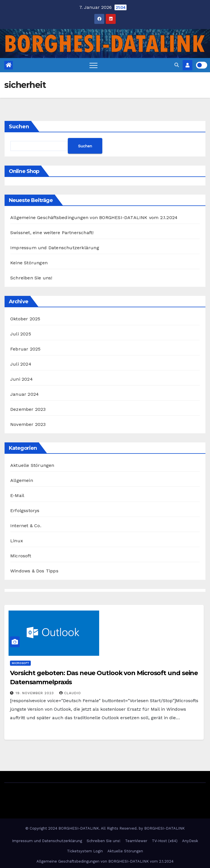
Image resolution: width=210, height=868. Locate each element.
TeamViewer (136, 841)
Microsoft (21, 556)
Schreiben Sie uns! (31, 278)
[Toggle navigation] (93, 65)
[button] (177, 65)
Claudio (70, 693)
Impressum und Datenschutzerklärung (55, 248)
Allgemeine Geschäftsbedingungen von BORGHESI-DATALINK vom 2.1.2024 (94, 217)
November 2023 (28, 424)
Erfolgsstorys (25, 511)
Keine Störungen (29, 263)
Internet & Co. (26, 526)
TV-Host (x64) (165, 841)
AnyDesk (190, 841)
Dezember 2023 (28, 409)
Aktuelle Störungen (32, 465)
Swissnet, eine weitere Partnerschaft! (52, 233)
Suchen (19, 127)
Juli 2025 (21, 334)
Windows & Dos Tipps (34, 571)
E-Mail (17, 495)
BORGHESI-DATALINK (164, 828)
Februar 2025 (25, 349)
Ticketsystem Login (85, 851)
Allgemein (22, 480)
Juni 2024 (22, 379)
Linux (17, 541)
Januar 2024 (25, 394)
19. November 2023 (35, 693)
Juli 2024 (21, 364)
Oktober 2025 (25, 319)
